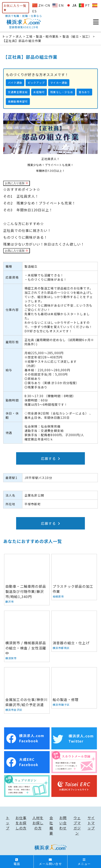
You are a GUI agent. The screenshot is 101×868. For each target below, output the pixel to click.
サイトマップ (91, 823)
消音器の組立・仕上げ (74, 631)
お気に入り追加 (17, 183)
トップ (8, 823)
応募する (50, 458)
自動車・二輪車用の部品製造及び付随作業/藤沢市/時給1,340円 (27, 580)
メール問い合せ (50, 862)
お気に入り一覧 (15, 7)
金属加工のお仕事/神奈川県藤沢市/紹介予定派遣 (27, 691)
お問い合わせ (63, 823)
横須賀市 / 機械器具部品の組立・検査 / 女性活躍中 (27, 636)
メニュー (84, 862)
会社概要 (51, 825)
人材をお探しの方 (38, 823)
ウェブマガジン (77, 825)
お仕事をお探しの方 (21, 823)
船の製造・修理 (74, 688)
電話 (17, 862)
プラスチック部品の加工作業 (74, 577)
